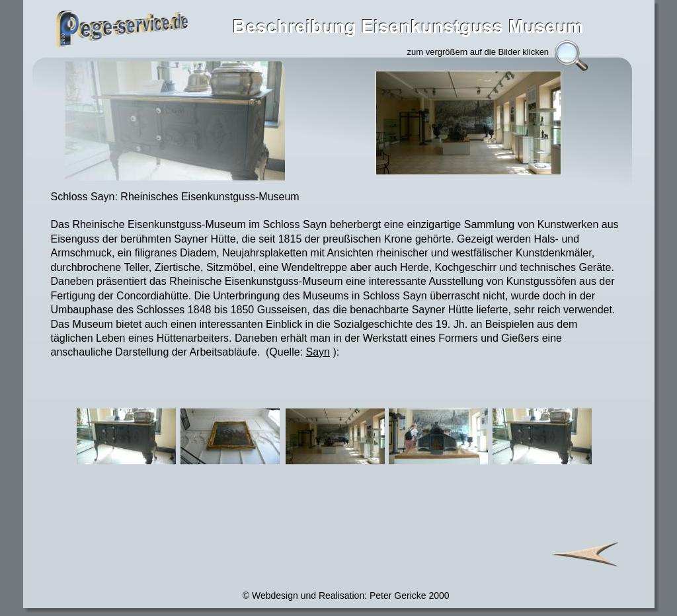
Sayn (318, 352)
